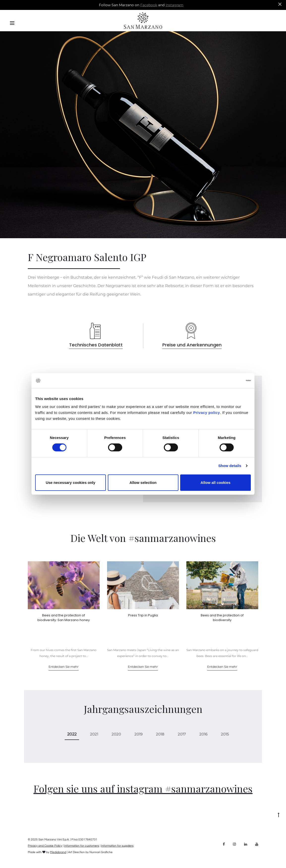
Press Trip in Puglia (143, 615)
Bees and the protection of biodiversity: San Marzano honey (64, 618)
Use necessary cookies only (70, 483)
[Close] (280, 4)
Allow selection (143, 483)
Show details (230, 466)
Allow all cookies (215, 483)
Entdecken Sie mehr (64, 667)
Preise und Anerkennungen (192, 345)
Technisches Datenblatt (96, 345)
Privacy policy (206, 413)
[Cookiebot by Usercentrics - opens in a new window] (229, 381)
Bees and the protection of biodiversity (222, 618)
